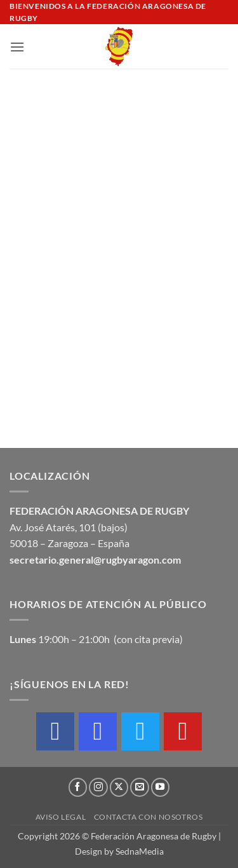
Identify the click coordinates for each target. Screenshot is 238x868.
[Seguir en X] (119, 787)
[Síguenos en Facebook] (78, 787)
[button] (17, 47)
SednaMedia (140, 851)
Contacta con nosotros (149, 817)
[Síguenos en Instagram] (98, 787)
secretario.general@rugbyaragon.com (95, 559)
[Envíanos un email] (140, 787)
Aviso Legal (61, 817)
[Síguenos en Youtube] (161, 787)
